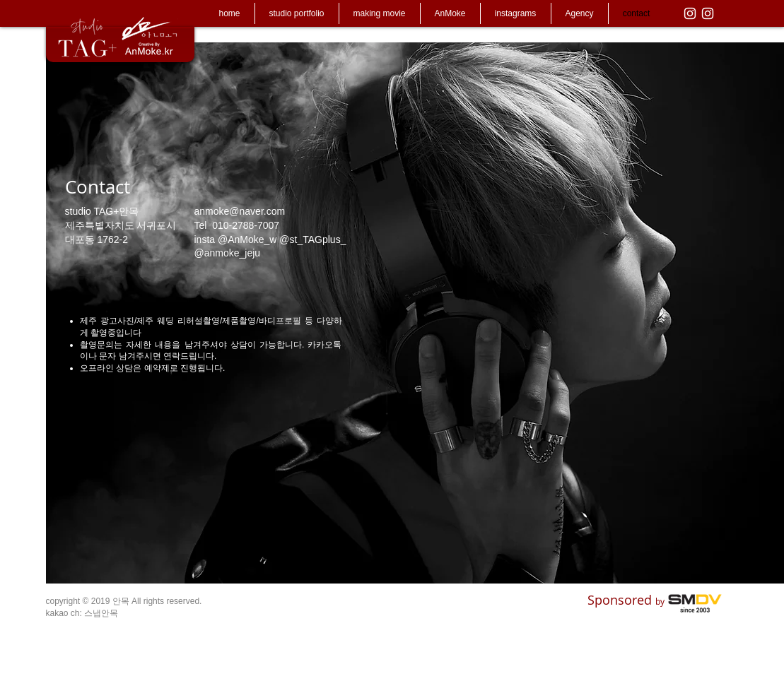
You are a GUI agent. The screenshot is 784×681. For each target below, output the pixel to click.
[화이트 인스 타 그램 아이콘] (690, 13)
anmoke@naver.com (240, 211)
